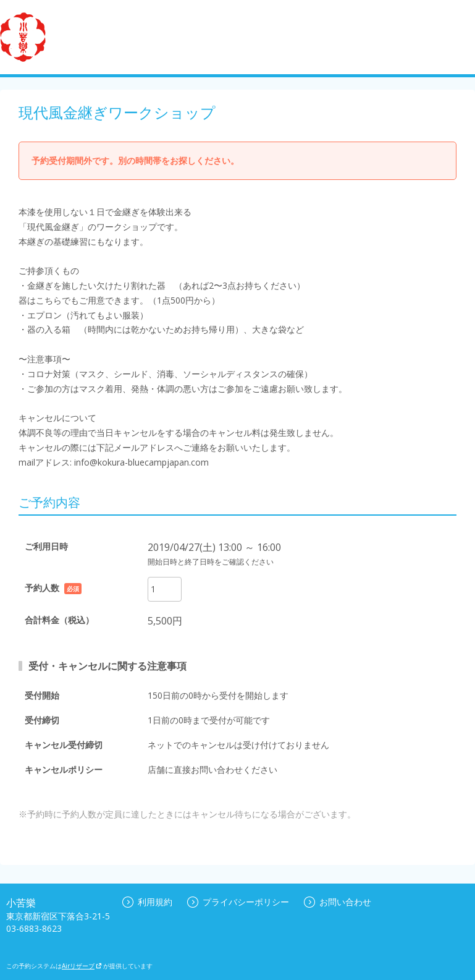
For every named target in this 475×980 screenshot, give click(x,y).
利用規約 (147, 902)
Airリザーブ (82, 966)
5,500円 (165, 621)
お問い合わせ (338, 902)
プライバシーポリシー (238, 902)
